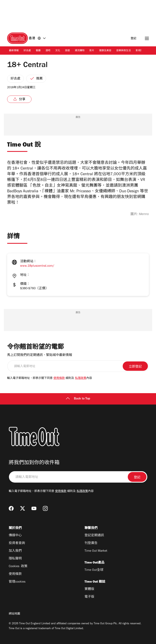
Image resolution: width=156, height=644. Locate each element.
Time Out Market (96, 551)
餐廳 (38, 51)
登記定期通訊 (94, 536)
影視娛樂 (141, 51)
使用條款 (59, 379)
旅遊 (67, 51)
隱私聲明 (15, 559)
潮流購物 (80, 51)
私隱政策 (81, 379)
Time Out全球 (94, 570)
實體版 (89, 589)
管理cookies (17, 582)
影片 (92, 51)
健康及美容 (105, 51)
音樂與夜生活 (123, 51)
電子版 (89, 597)
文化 (58, 51)
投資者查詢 (17, 543)
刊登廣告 (91, 543)
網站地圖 (14, 614)
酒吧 (48, 51)
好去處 (27, 51)
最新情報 (14, 51)
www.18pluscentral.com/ (37, 266)
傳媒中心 (15, 536)
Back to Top (78, 399)
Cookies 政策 (18, 567)
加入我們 (15, 551)
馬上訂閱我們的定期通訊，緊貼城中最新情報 (40, 355)
